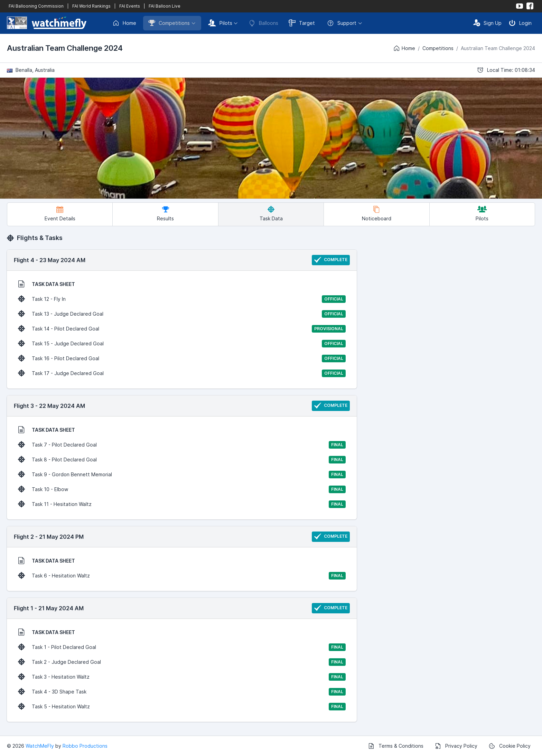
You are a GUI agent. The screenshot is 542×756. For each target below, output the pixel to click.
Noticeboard (377, 214)
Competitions (169, 23)
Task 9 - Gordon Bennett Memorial (182, 475)
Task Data (271, 214)
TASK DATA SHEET (46, 284)
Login (520, 23)
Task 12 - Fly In (182, 299)
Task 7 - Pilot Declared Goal (182, 445)
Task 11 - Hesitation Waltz (182, 504)
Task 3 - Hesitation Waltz (182, 677)
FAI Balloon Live (165, 6)
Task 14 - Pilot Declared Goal (182, 329)
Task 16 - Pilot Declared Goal (182, 358)
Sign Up (487, 23)
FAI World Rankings (91, 6)
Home (124, 23)
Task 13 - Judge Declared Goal (182, 314)
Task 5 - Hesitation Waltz (182, 707)
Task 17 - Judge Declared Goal (182, 373)
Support (342, 23)
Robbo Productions (85, 746)
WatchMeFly (40, 746)
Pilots (220, 23)
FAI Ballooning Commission (36, 6)
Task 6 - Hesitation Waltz (182, 576)
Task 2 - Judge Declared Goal (182, 662)
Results (165, 214)
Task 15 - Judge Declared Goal (182, 344)
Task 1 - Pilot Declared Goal (182, 647)
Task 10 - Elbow (182, 489)
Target (302, 23)
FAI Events (130, 6)
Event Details (60, 214)
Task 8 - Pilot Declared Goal (182, 460)
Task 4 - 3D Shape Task (182, 692)
